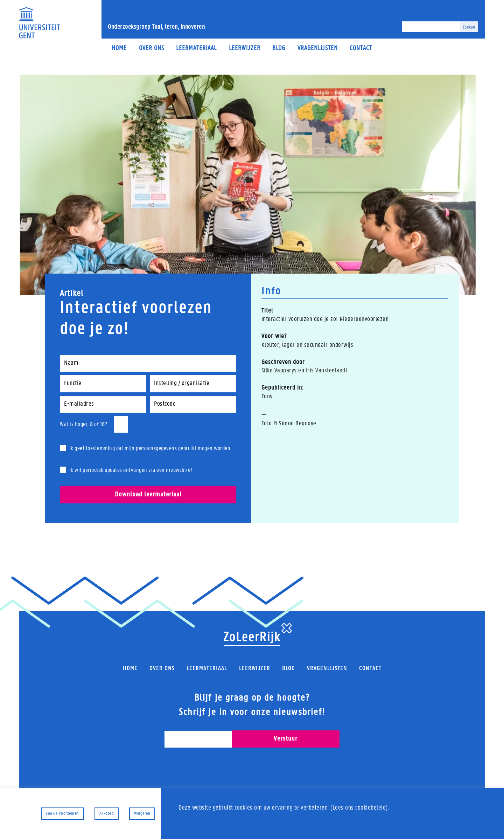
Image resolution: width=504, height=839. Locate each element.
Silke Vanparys (279, 371)
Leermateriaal (196, 49)
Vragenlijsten (318, 49)
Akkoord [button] (107, 814)
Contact (361, 49)
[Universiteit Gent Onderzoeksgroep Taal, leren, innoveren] (40, 23)
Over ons (152, 49)
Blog (279, 49)
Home (119, 49)
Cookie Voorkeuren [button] (62, 814)
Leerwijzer (245, 49)
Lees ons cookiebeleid (359, 808)
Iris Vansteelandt (327, 371)
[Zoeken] (431, 27)
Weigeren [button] (142, 814)
